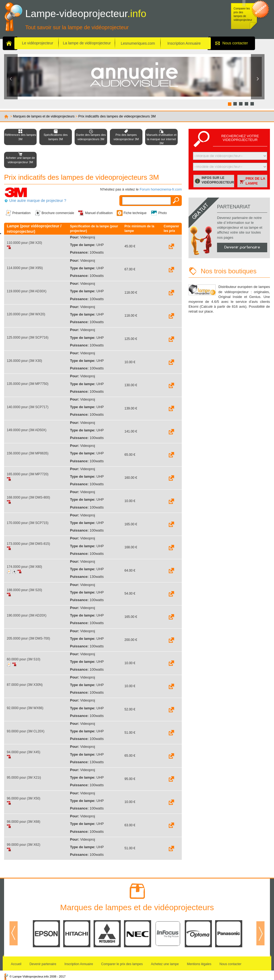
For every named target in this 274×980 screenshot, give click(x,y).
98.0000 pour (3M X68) (23, 822)
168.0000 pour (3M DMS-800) (28, 497)
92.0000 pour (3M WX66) (25, 708)
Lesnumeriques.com (138, 43)
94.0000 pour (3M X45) (23, 752)
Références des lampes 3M (20, 137)
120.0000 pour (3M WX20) (26, 314)
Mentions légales (199, 964)
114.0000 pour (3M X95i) (25, 268)
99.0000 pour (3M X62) (23, 845)
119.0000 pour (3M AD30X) (27, 291)
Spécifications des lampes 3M (56, 137)
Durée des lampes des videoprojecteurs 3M (91, 137)
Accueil (16, 964)
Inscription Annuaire (184, 43)
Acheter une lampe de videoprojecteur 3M (20, 160)
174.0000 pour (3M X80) (24, 567)
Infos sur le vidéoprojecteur (218, 180)
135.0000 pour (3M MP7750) (28, 384)
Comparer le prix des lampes (122, 964)
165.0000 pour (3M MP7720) (28, 474)
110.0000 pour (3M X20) (24, 243)
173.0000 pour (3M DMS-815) (28, 544)
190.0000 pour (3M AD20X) (27, 615)
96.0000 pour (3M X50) (23, 798)
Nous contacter (235, 43)
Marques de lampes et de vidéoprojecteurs (44, 116)
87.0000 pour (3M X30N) (25, 685)
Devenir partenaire (242, 247)
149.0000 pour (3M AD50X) (27, 430)
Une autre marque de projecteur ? (38, 201)
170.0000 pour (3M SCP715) (28, 523)
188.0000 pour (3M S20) (24, 590)
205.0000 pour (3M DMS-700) (28, 638)
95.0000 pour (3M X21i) (24, 778)
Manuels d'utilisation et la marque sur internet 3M (162, 139)
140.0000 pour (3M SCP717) (28, 407)
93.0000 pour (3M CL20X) (26, 731)
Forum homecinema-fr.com (161, 189)
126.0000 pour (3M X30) (24, 361)
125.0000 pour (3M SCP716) (28, 337)
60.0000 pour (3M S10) (23, 659)
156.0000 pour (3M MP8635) (28, 453)
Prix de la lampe (255, 181)
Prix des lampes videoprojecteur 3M (126, 137)
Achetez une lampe (165, 964)
